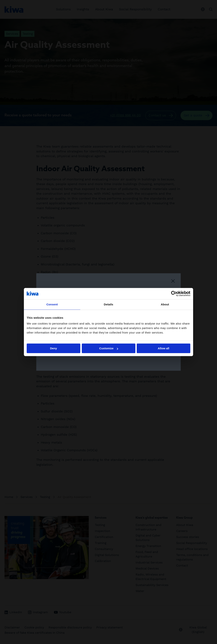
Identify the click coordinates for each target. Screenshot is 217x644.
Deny (53, 348)
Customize (109, 348)
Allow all (164, 348)
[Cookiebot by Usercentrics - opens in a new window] (174, 294)
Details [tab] (108, 304)
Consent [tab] (52, 304)
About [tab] (165, 304)
